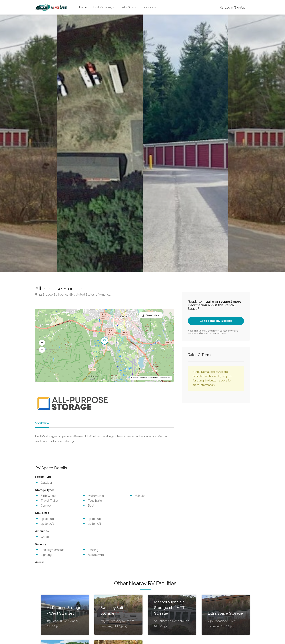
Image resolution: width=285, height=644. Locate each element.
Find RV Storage (104, 7)
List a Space (129, 7)
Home (83, 7)
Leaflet (135, 378)
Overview (42, 423)
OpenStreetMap (150, 378)
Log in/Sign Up (233, 8)
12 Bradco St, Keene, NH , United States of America (73, 294)
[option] (185, 143)
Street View (153, 315)
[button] (42, 343)
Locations (149, 7)
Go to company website (216, 321)
